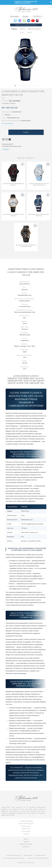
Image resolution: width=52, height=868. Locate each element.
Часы (13, 29)
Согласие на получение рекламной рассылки (38, 859)
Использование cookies (40, 856)
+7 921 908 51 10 (37, 16)
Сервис (30, 32)
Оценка (26, 842)
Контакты (26, 16)
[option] (26, 61)
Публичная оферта (28, 856)
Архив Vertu (26, 829)
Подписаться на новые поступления (26, 25)
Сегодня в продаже (26, 822)
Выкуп (22, 32)
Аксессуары (35, 29)
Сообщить (6, 150)
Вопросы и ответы (26, 845)
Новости (26, 835)
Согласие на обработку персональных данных (14, 859)
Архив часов (26, 827)
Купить (26, 133)
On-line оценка (14, 16)
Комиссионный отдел (26, 824)
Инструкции (26, 832)
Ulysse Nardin (16, 101)
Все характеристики (8, 124)
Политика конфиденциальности (14, 856)
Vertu (22, 29)
